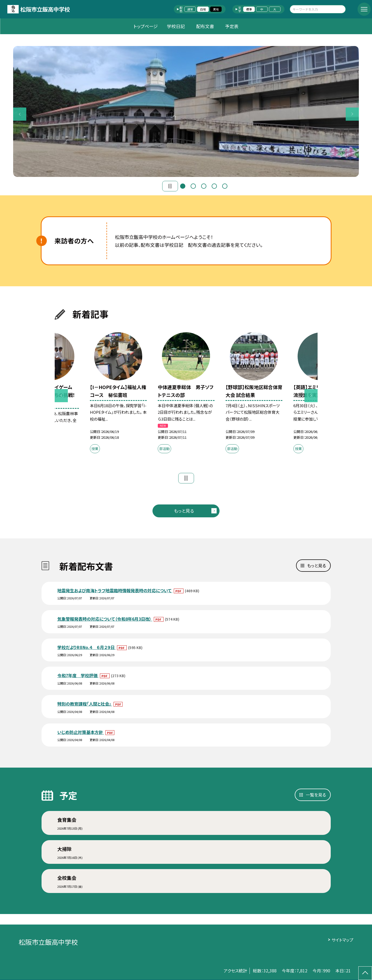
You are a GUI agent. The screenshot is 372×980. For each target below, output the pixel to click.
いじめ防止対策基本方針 (81, 732)
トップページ (146, 26)
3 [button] (204, 186)
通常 (190, 9)
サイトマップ (342, 940)
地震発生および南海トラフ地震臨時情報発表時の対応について (115, 590)
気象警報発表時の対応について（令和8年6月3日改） (105, 619)
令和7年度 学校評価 (78, 675)
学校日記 (176, 26)
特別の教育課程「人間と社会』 (85, 704)
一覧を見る (316, 795)
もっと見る (184, 511)
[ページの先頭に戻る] (365, 973)
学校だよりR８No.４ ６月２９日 (86, 647)
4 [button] (214, 186)
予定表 (232, 26)
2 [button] (193, 186)
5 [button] (225, 186)
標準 (249, 9)
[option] (186, 111)
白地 (203, 9)
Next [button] (352, 114)
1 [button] (183, 186)
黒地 (216, 9)
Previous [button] (20, 114)
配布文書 (205, 26)
